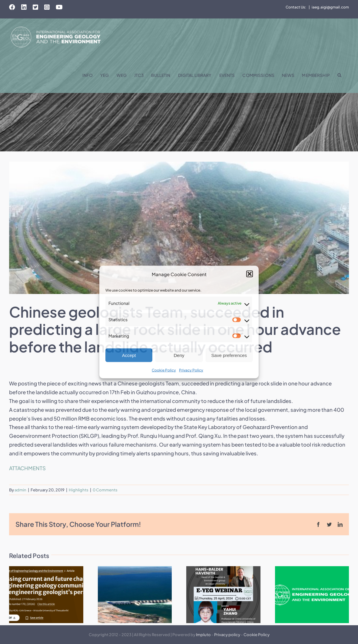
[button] (250, 274)
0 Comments (105, 490)
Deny (179, 355)
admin (20, 490)
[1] (179, 228)
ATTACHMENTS (27, 468)
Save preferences (229, 355)
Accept (129, 355)
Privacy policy (227, 635)
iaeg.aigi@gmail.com (330, 7)
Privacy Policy (191, 370)
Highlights (79, 490)
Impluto (203, 635)
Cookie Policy (164, 370)
